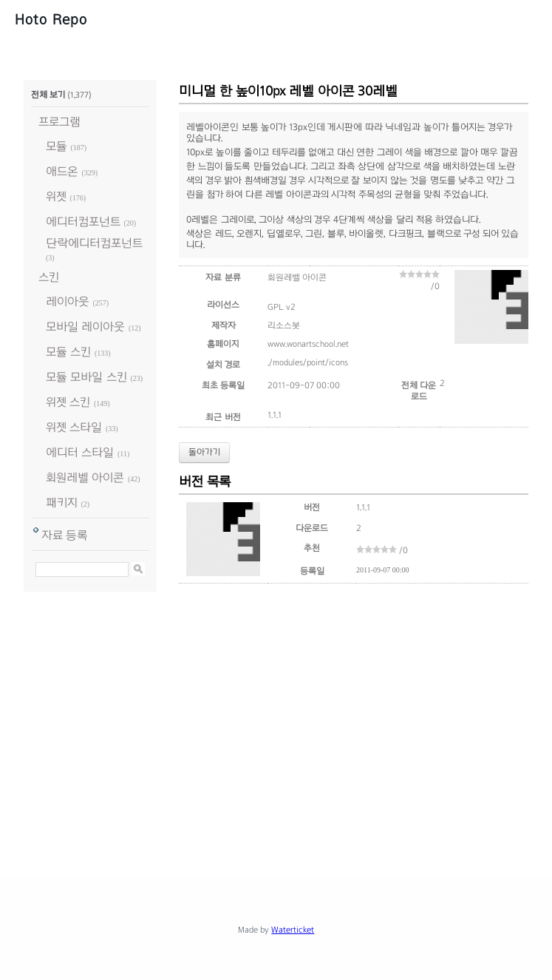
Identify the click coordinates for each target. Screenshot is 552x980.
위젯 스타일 (74, 427)
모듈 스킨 (68, 352)
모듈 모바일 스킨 (86, 377)
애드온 (62, 171)
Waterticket (293, 930)
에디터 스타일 (80, 452)
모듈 (57, 146)
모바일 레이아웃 (85, 327)
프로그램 (59, 122)
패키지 (62, 503)
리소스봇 (284, 325)
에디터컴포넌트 (83, 222)
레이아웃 (68, 301)
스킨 (49, 277)
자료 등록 (65, 535)
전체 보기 (48, 95)
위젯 (56, 196)
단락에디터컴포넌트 (94, 243)
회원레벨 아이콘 (85, 477)
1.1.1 (275, 415)
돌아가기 (204, 452)
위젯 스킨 (68, 402)
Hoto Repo (51, 19)
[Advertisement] (288, 729)
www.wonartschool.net (308, 344)
